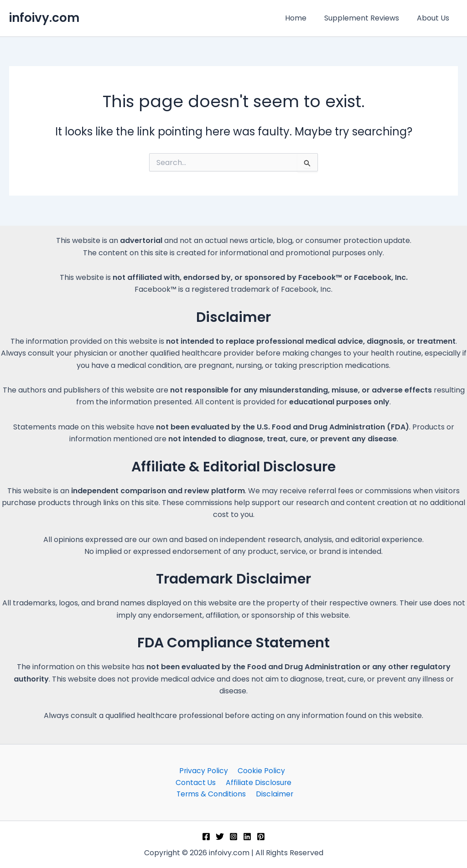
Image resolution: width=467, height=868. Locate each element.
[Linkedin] (247, 837)
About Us (434, 18)
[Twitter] (220, 837)
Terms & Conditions (213, 794)
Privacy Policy (204, 770)
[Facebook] (206, 837)
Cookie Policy (260, 770)
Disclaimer (274, 794)
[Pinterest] (261, 837)
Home (304, 18)
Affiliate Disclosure (257, 782)
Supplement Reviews (366, 18)
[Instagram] (233, 837)
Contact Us (197, 782)
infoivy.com (44, 18)
